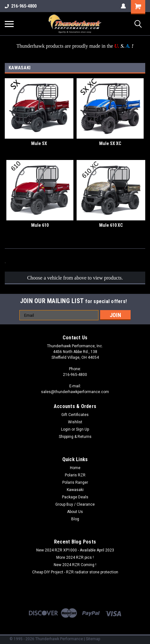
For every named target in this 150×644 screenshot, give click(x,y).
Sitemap (93, 639)
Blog (75, 519)
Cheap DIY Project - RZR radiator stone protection (75, 572)
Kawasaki (75, 490)
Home (75, 468)
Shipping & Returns (75, 437)
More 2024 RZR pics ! (75, 557)
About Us (75, 512)
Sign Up (82, 429)
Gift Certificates (75, 415)
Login (66, 429)
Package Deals (75, 497)
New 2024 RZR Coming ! (75, 565)
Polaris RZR (75, 475)
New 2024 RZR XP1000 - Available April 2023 (75, 550)
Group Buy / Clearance (75, 504)
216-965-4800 (21, 6)
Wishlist (75, 422)
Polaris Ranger (75, 482)
